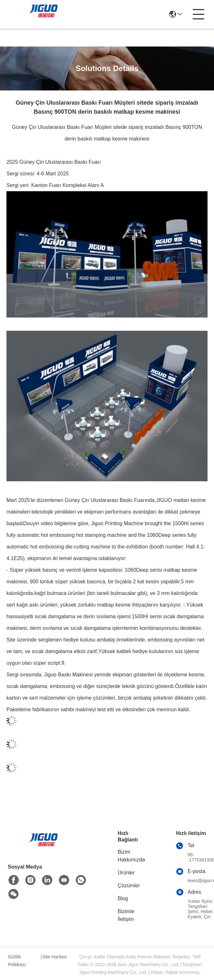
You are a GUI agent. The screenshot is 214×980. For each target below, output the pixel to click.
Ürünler (126, 873)
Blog (123, 898)
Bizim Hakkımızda (131, 856)
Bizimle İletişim (126, 915)
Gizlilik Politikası (17, 961)
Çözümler (129, 886)
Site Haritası (55, 957)
